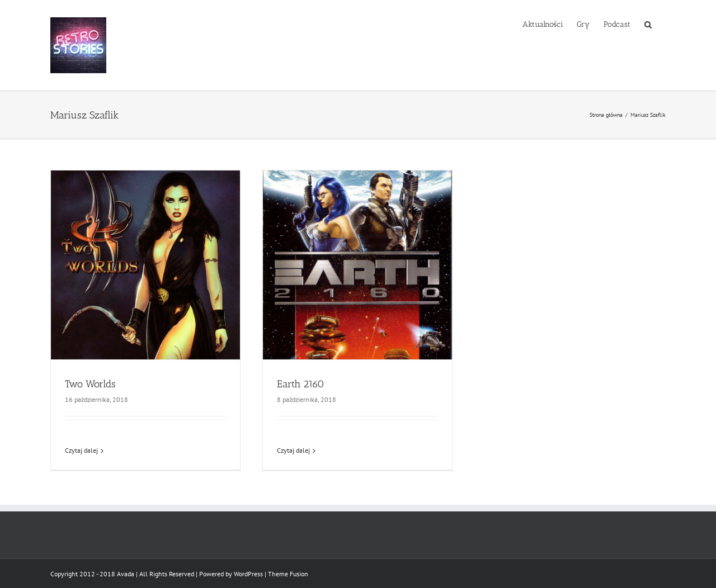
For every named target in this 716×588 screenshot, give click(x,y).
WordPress (248, 574)
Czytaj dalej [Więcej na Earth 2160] (293, 450)
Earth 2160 (301, 384)
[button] (648, 23)
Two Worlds (90, 384)
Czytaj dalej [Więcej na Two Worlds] (81, 450)
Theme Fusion (288, 574)
